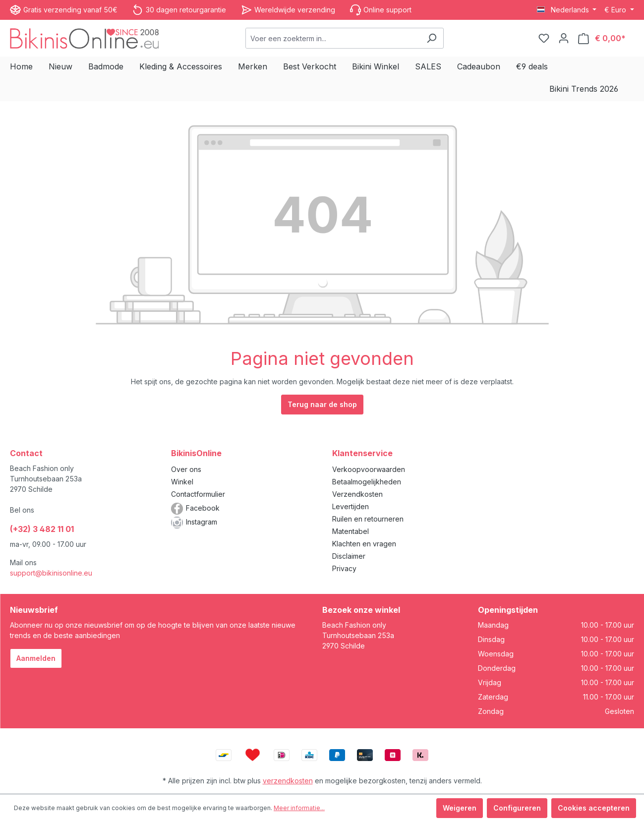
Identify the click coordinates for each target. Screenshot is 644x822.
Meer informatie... (299, 808)
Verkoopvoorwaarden (369, 469)
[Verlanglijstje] (544, 38)
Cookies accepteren (594, 808)
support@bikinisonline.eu (51, 573)
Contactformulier (198, 494)
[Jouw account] (564, 38)
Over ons (186, 469)
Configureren (517, 808)
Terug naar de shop (322, 404)
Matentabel (351, 531)
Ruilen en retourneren (368, 519)
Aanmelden (36, 658)
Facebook (203, 508)
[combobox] (333, 38)
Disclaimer (349, 556)
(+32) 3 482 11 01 (42, 529)
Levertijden (351, 506)
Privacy (344, 568)
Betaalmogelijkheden (367, 482)
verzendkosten (288, 781)
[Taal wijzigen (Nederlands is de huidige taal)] (567, 10)
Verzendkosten (357, 494)
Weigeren (460, 808)
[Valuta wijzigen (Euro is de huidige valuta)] (619, 10)
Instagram (202, 522)
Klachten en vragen (364, 544)
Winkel (182, 482)
